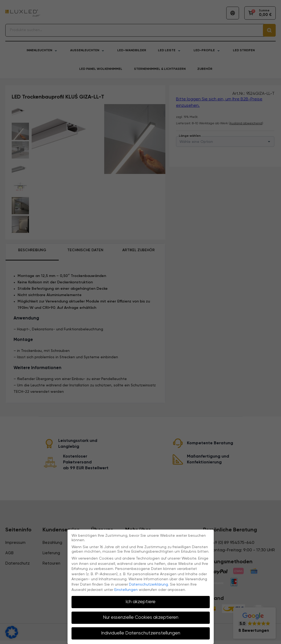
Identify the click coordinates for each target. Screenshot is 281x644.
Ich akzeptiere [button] (140, 602)
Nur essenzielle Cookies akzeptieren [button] (141, 617)
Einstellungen (126, 590)
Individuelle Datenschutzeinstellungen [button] (141, 633)
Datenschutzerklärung (148, 585)
